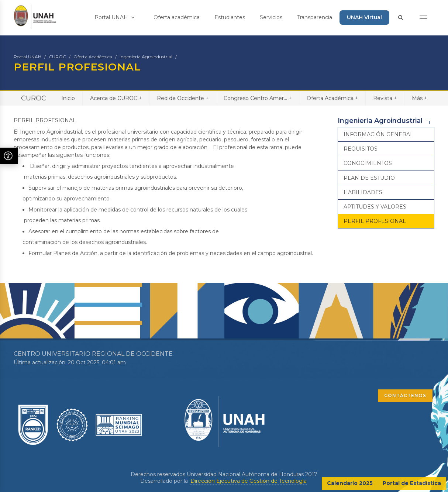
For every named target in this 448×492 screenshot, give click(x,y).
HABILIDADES (363, 192)
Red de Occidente (183, 98)
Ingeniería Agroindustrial (146, 57)
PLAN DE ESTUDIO (369, 178)
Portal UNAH (114, 17)
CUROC (57, 57)
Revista (385, 98)
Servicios (271, 17)
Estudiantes (230, 17)
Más (419, 98)
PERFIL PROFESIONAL (375, 221)
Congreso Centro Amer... (258, 98)
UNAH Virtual (364, 17)
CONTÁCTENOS (405, 395)
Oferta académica (177, 17)
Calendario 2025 (350, 483)
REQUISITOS (361, 149)
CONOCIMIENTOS (368, 163)
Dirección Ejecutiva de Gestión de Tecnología (249, 481)
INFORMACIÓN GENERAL (378, 134)
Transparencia (315, 17)
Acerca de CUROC (116, 98)
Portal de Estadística (412, 483)
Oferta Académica (93, 57)
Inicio (68, 98)
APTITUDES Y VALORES (375, 207)
